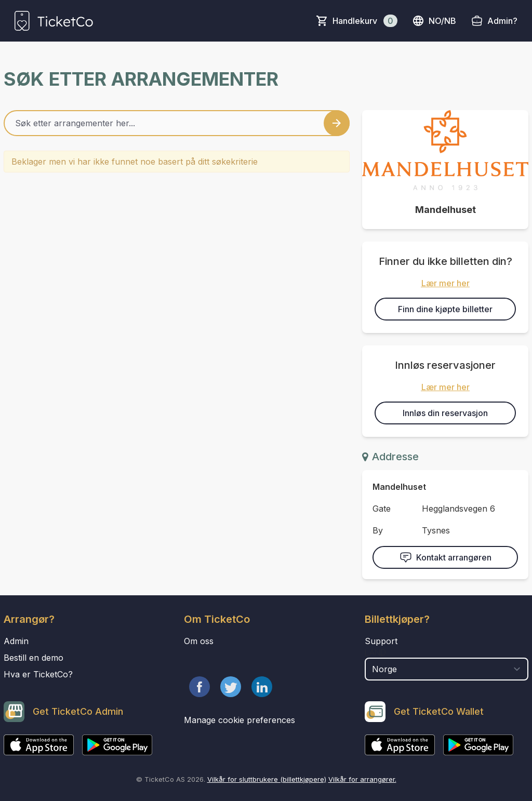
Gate (382, 509)
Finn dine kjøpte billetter (445, 309)
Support (381, 641)
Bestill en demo (34, 658)
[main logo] (54, 21)
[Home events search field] (177, 123)
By (378, 530)
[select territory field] (447, 669)
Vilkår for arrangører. (362, 779)
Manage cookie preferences (240, 720)
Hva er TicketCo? (38, 674)
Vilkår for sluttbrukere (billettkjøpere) (267, 779)
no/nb (434, 21)
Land (375, 652)
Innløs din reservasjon (445, 413)
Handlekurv (365, 21)
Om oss (199, 641)
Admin (16, 641)
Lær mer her (445, 283)
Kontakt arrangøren (445, 557)
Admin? (502, 21)
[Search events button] (337, 123)
